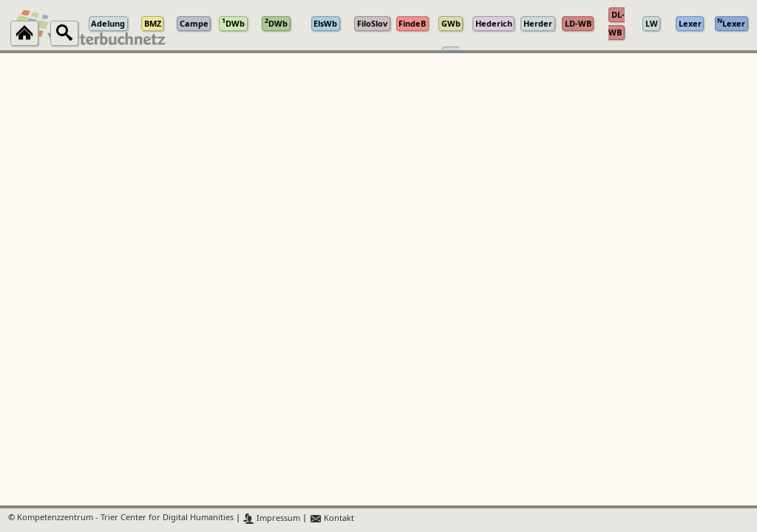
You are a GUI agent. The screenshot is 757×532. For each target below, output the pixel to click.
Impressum (272, 518)
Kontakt (332, 518)
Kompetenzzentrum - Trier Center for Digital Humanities (125, 518)
